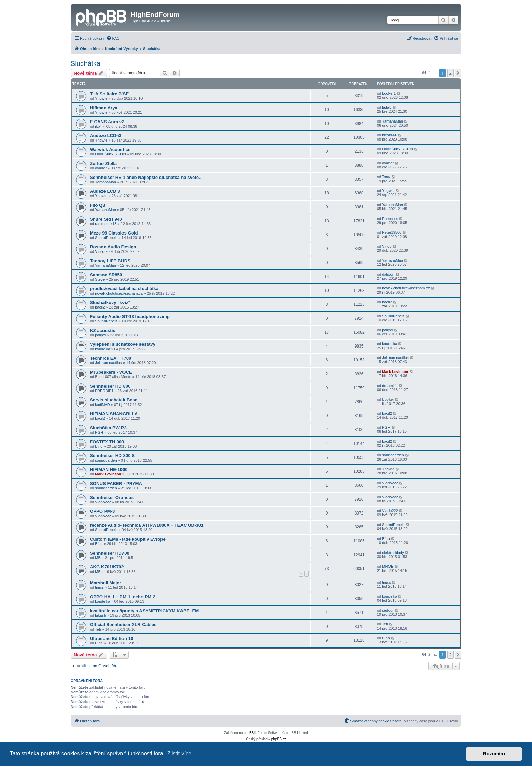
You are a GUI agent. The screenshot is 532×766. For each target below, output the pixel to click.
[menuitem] (113, 38)
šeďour (388, 610)
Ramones (390, 219)
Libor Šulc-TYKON (110, 154)
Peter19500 (392, 232)
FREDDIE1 (104, 391)
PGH (99, 432)
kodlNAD (102, 405)
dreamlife (390, 386)
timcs (99, 587)
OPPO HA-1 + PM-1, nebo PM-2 (123, 597)
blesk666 (389, 135)
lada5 (387, 107)
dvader (101, 168)
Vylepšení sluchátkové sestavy (123, 344)
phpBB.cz (279, 739)
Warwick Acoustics (110, 150)
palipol (100, 335)
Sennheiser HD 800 (110, 386)
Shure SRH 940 (106, 219)
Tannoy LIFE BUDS (110, 261)
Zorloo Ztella (103, 163)
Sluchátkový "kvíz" (110, 303)
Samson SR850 (106, 275)
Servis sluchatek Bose (114, 400)
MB (98, 558)
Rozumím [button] (494, 754)
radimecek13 (106, 224)
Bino (99, 446)
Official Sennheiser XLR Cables (123, 625)
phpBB (249, 733)
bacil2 (100, 307)
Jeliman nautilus (108, 363)
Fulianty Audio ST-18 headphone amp (130, 316)
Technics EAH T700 (110, 358)
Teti (98, 629)
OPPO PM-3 (102, 511)
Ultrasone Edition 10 (112, 639)
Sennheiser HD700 (110, 553)
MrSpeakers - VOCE (111, 372)
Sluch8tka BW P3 (108, 428)
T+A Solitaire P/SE (109, 94)
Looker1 (389, 93)
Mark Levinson (395, 372)
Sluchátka (85, 63)
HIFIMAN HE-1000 (109, 470)
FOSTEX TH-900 (107, 442)
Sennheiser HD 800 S (112, 456)
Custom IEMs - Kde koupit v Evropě (128, 539)
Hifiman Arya (104, 108)
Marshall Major (106, 583)
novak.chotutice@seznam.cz (119, 293)
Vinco (100, 251)
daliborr (388, 274)
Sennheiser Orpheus (112, 497)
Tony (386, 177)
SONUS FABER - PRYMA (116, 483)
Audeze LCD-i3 (106, 136)
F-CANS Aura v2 (107, 122)
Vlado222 (390, 483)
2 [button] (450, 73)
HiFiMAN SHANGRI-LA (114, 414)
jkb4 (98, 126)
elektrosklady (393, 553)
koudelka (102, 349)
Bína (99, 544)
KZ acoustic (103, 330)
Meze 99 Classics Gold (114, 233)
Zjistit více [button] (179, 754)
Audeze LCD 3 (105, 191)
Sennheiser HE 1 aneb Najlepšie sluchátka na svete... (146, 177)
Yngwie (101, 98)
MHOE (388, 566)
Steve (100, 279)
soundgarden (106, 460)
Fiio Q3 (98, 205)
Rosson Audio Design (113, 247)
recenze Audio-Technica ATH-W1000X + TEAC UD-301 (147, 525)
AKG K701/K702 (107, 567)
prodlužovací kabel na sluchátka (124, 289)
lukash (100, 615)
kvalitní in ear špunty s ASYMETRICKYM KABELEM (144, 611)
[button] (458, 73)
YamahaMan (393, 121)
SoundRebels (106, 238)
